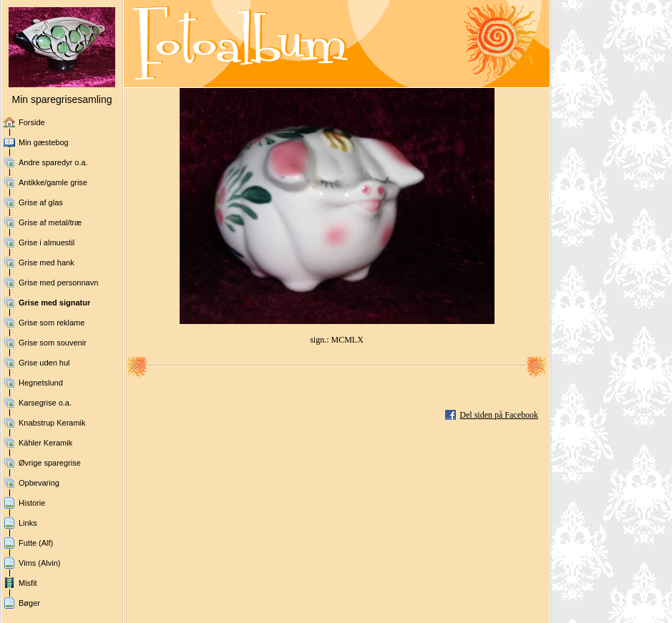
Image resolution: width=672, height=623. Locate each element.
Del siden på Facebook (499, 415)
